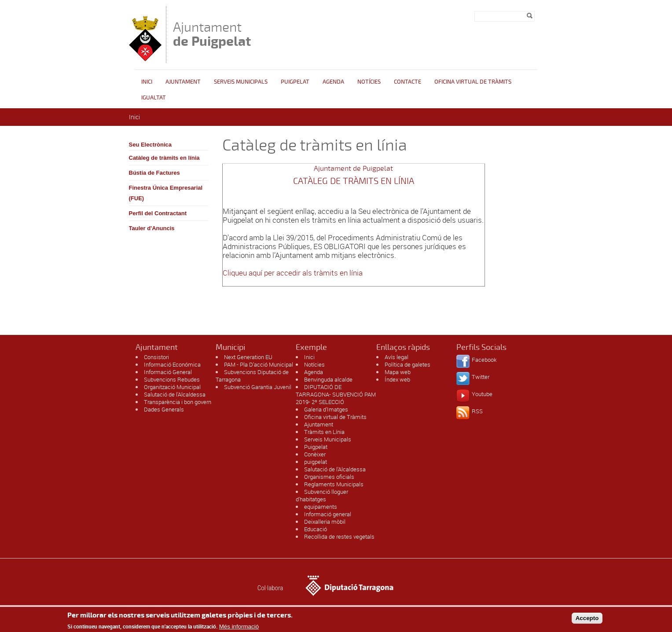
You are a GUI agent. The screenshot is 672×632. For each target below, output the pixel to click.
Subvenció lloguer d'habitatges (322, 495)
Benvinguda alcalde (328, 379)
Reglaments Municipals (334, 484)
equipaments (321, 507)
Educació (316, 529)
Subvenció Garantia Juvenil (258, 387)
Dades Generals (164, 409)
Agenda (333, 82)
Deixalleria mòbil (325, 522)
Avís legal (397, 357)
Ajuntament (212, 34)
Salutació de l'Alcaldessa (175, 394)
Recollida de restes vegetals (339, 536)
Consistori (156, 357)
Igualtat (154, 98)
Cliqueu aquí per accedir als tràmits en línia (293, 273)
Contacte (408, 82)
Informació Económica (172, 364)
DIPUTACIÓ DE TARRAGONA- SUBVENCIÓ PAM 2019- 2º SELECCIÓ (336, 394)
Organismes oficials (329, 477)
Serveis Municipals (241, 82)
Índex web (397, 379)
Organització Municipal (172, 387)
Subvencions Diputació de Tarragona (252, 376)
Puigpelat (295, 82)
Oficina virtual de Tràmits (335, 417)
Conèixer (315, 454)
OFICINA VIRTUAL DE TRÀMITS (473, 82)
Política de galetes (408, 364)
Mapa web (398, 372)
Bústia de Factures (154, 173)
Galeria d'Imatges (326, 409)
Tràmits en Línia (324, 432)
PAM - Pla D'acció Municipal (259, 364)
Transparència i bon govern (178, 402)
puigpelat (316, 462)
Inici (147, 82)
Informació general (328, 514)
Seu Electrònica (151, 145)
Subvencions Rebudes (172, 379)
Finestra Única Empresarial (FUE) (166, 193)
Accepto (587, 621)
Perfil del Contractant (158, 213)
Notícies (369, 82)
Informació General (168, 372)
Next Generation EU (248, 357)
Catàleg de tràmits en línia (164, 158)
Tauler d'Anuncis (152, 228)
